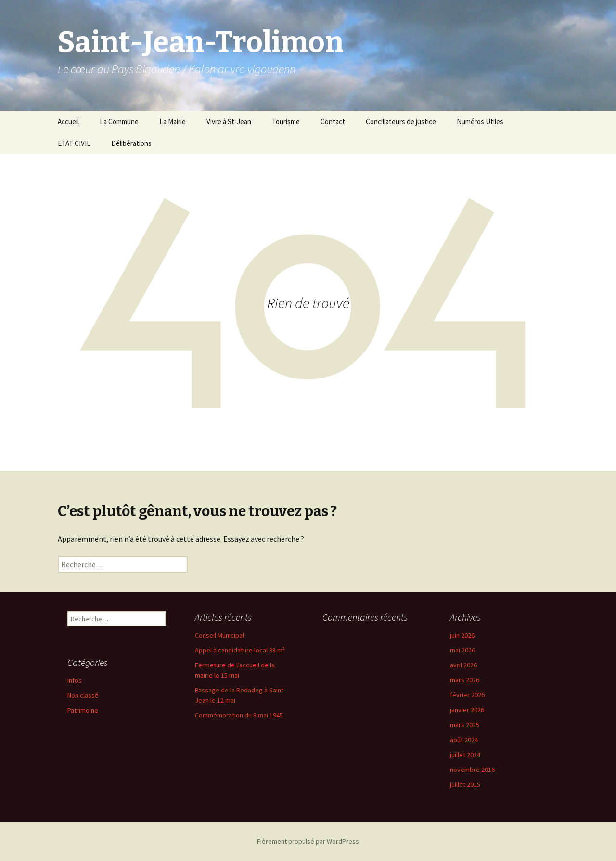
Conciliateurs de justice (401, 122)
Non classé (83, 695)
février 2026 (467, 695)
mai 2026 (462, 650)
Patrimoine (83, 710)
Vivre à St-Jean (229, 122)
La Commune (119, 122)
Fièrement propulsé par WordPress (308, 841)
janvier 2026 (467, 710)
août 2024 (464, 740)
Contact (333, 122)
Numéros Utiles (480, 122)
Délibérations (131, 143)
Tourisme (286, 122)
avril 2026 (463, 665)
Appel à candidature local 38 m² (240, 650)
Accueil (68, 122)
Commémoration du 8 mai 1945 (239, 715)
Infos (75, 680)
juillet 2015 (465, 784)
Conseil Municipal (219, 635)
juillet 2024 (465, 755)
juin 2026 (462, 635)
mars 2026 (465, 680)
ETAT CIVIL (74, 143)
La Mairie (173, 122)
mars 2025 (465, 725)
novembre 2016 (472, 770)
